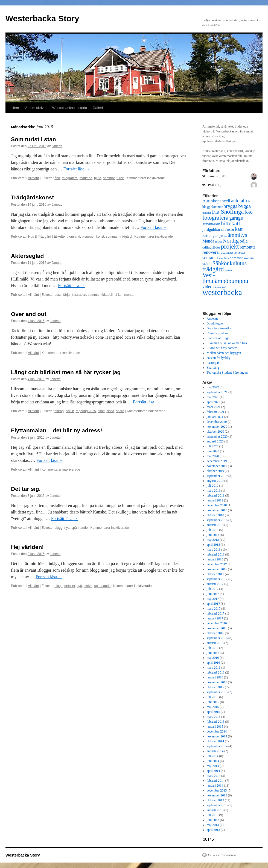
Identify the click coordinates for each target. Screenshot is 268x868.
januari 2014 (215, 786)
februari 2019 (216, 495)
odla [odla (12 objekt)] (244, 241)
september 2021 (217, 392)
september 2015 (217, 692)
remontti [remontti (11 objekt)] (247, 247)
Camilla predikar (218, 333)
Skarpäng (213, 368)
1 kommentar (125, 295)
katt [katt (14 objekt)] (239, 229)
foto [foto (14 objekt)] (249, 212)
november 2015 (217, 682)
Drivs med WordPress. (222, 855)
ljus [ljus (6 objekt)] (221, 236)
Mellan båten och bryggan (224, 353)
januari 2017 (215, 618)
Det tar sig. (26, 489)
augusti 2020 (215, 441)
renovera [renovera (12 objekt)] (210, 252)
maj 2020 (213, 456)
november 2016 (217, 628)
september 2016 (217, 638)
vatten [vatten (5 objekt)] (228, 270)
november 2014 (217, 736)
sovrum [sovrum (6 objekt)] (249, 258)
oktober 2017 (215, 574)
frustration (79, 295)
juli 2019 (213, 486)
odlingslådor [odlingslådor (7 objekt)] (211, 247)
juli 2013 (213, 815)
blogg (58, 528)
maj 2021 (213, 397)
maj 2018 (213, 540)
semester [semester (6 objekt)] (240, 253)
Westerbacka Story (42, 18)
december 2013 (217, 790)
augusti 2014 (215, 751)
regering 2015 (86, 411)
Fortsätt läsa (77, 169)
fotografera (70, 178)
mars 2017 (214, 609)
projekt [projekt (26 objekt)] (230, 246)
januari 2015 (215, 727)
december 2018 (217, 505)
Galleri (98, 108)
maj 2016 (213, 658)
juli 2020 (213, 446)
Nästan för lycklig (219, 358)
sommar (109, 178)
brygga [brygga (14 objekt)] (230, 206)
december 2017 (217, 564)
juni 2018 (213, 535)
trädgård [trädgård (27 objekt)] (213, 269)
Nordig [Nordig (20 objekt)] (231, 241)
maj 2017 (213, 599)
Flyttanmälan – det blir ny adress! (57, 430)
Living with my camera (222, 348)
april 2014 (213, 771)
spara (120, 411)
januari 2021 (215, 417)
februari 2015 (216, 722)
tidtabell (107, 295)
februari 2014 (216, 781)
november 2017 (217, 569)
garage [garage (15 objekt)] (236, 218)
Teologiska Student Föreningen (227, 373)
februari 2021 (216, 412)
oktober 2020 (215, 432)
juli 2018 (213, 530)
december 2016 (217, 623)
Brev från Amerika (219, 328)
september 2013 (217, 805)
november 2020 (217, 427)
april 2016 (213, 663)
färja (66, 295)
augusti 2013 (215, 810)
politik (70, 411)
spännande (79, 528)
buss (58, 295)
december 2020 (217, 422)
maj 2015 (213, 707)
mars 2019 (214, 491)
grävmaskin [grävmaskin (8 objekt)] (211, 224)
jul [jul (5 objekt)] (222, 230)
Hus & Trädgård (40, 237)
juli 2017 (213, 589)
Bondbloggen (216, 323)
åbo (57, 178)
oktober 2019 (215, 471)
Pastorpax (213, 363)
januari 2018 (215, 559)
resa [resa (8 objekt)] (222, 253)
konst (100, 237)
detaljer (70, 586)
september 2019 (217, 476)
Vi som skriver (35, 108)
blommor (88, 237)
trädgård (126, 237)
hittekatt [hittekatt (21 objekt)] (231, 223)
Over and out (29, 314)
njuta (98, 178)
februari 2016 (216, 672)
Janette (57, 146)
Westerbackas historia (70, 108)
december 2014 (217, 731)
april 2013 (213, 830)
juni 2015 (213, 702)
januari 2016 (215, 677)
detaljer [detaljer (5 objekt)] (207, 213)
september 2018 (217, 520)
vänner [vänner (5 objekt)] (217, 287)
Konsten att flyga (218, 338)
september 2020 (217, 436)
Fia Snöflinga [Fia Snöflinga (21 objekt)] (228, 212)
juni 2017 (213, 594)
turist (120, 178)
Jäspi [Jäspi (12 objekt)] (230, 229)
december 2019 (217, 461)
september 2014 (217, 746)
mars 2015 (214, 717)
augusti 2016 (215, 643)
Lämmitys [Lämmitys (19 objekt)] (236, 235)
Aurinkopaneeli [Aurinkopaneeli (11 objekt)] (216, 201)
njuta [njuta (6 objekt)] (218, 241)
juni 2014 (213, 761)
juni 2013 (213, 820)
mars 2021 (214, 407)
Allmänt (33, 178)
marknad (86, 178)
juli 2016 (213, 648)
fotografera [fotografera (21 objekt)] (215, 218)
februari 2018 (216, 554)
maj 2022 (213, 387)
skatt (101, 411)
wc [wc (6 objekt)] (224, 287)
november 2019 (217, 466)
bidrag (59, 411)
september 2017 (217, 579)
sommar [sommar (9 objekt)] (237, 258)
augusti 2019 (215, 481)
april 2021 (213, 402)
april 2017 (213, 604)
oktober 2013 (215, 800)
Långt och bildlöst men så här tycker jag (66, 372)
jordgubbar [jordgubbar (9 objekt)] (211, 229)
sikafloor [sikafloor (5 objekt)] (224, 258)
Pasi (215, 185)
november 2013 (217, 795)
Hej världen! (27, 547)
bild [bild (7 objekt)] (250, 201)
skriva (88, 586)
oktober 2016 (215, 633)
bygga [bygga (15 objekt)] (244, 206)
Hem (15, 108)
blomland (73, 237)
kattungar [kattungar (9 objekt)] (210, 235)
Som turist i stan (33, 139)
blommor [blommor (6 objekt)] (217, 207)
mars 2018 (214, 550)
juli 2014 (213, 756)
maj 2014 (213, 766)
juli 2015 (213, 697)
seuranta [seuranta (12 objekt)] (210, 258)
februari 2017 (216, 613)
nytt (67, 528)
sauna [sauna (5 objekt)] (230, 253)
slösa (110, 411)
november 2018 (217, 510)
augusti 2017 (215, 584)
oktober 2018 (215, 515)
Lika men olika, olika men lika (227, 343)
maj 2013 (213, 825)
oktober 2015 (215, 687)
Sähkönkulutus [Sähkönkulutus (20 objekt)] (230, 263)
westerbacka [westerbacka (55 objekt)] (222, 292)
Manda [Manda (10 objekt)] (208, 241)
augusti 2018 (215, 525)
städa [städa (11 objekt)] (207, 264)
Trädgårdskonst (33, 197)
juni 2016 (213, 653)
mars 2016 (214, 668)
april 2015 (213, 712)
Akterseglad (27, 256)
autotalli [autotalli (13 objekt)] (239, 201)
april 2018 (213, 545)
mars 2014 (214, 776)
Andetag (212, 318)
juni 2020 (213, 451)
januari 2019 (215, 500)
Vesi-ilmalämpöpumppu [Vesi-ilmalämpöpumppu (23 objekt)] (225, 278)
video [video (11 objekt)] (207, 287)
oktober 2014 (215, 741)
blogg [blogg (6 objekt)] (206, 207)
